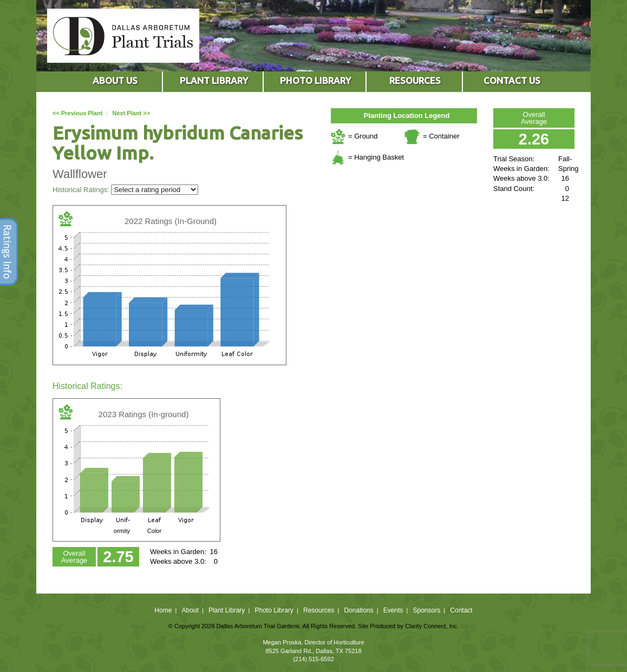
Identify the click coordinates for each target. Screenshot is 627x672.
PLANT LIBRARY (214, 80)
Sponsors (427, 610)
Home (163, 610)
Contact (461, 610)
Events (393, 610)
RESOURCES (415, 80)
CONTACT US (512, 80)
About (190, 610)
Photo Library (274, 610)
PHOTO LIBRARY (315, 80)
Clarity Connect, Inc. (432, 626)
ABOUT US (115, 80)
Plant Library (227, 610)
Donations (358, 610)
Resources (319, 610)
